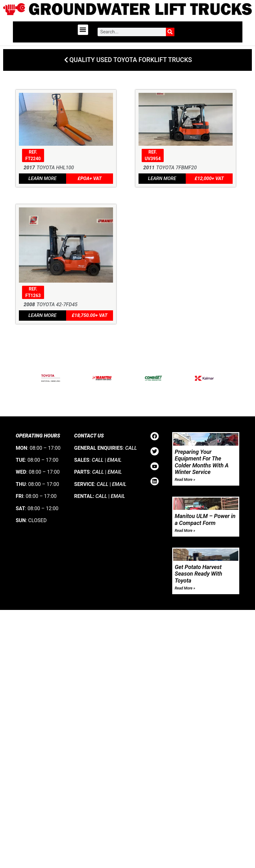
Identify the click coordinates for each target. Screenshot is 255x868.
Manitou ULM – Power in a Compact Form (205, 520)
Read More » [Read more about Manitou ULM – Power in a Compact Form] (185, 531)
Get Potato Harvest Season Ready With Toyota (198, 574)
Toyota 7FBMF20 (176, 168)
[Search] (170, 32)
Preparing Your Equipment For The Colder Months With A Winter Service (202, 462)
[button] (83, 30)
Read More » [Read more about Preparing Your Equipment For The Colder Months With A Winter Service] (185, 480)
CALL (131, 448)
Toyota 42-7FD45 (57, 305)
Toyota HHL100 (55, 168)
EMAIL (115, 460)
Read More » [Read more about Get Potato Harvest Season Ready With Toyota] (185, 588)
